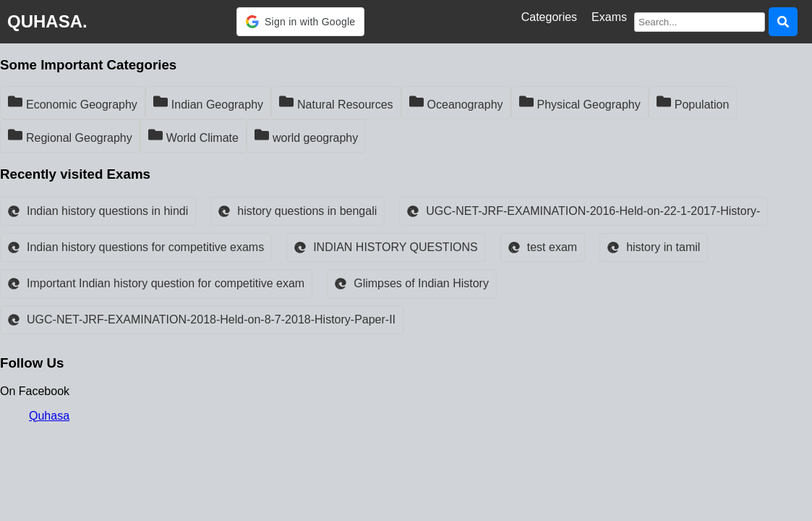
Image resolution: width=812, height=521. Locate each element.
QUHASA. (47, 21)
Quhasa (49, 416)
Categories (549, 17)
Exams (609, 17)
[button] (300, 22)
